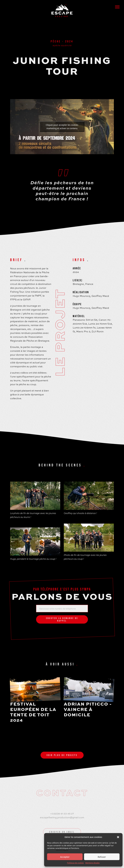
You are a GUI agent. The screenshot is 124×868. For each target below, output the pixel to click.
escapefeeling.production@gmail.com (62, 817)
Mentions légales (92, 863)
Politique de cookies (75, 863)
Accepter (65, 857)
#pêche (56, 45)
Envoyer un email (62, 832)
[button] (118, 837)
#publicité (66, 45)
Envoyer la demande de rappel (62, 619)
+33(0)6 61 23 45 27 (62, 814)
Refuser (102, 857)
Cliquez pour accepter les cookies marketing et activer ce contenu (62, 127)
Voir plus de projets (62, 755)
